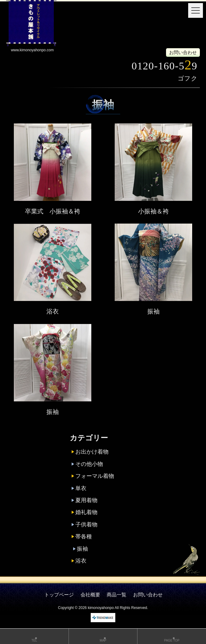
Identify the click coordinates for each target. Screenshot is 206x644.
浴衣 (53, 311)
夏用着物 (86, 500)
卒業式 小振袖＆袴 (53, 211)
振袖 (153, 311)
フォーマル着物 (95, 476)
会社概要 (90, 595)
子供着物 (86, 525)
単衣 (81, 488)
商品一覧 (117, 595)
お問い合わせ (183, 52)
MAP (103, 637)
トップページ (59, 595)
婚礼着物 (86, 512)
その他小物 (89, 464)
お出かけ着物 (92, 452)
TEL (34, 637)
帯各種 (84, 537)
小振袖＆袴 (153, 211)
